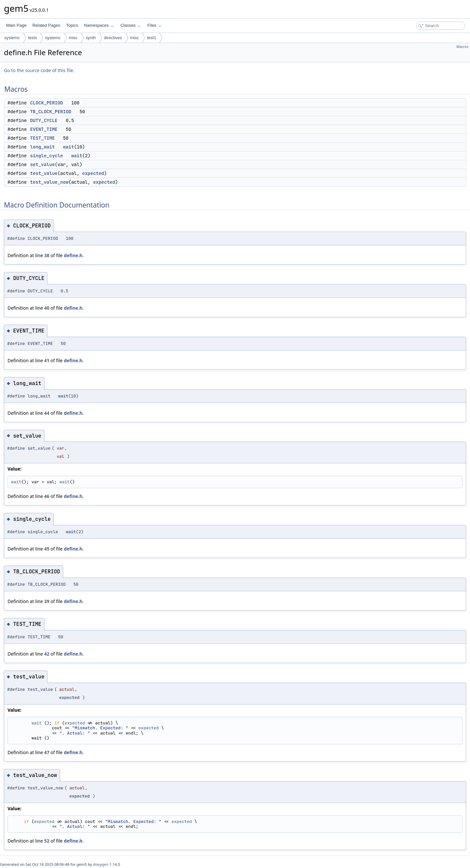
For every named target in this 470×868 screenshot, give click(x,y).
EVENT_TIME (44, 129)
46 (47, 496)
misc (73, 38)
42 (47, 654)
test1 (151, 38)
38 (47, 255)
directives (113, 38)
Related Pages (46, 25)
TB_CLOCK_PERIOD (51, 112)
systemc (12, 38)
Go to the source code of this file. (39, 70)
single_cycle (47, 156)
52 (47, 841)
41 (47, 360)
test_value (44, 173)
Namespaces (99, 25)
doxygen (101, 864)
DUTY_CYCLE (44, 120)
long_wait (42, 147)
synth (91, 38)
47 (47, 752)
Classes (131, 25)
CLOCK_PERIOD (47, 103)
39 (47, 601)
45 (47, 549)
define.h (73, 255)
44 (47, 413)
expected (93, 173)
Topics (72, 25)
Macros (463, 47)
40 (47, 308)
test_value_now (49, 182)
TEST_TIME (42, 138)
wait (69, 147)
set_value (42, 164)
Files (154, 25)
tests (32, 38)
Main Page (16, 25)
